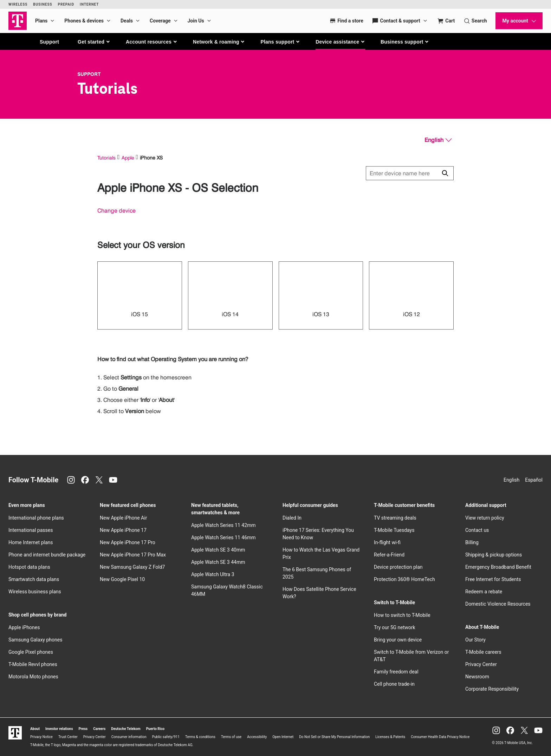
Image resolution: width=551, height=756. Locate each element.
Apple (128, 158)
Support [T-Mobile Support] (89, 74)
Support (49, 42)
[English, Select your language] (438, 140)
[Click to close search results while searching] (445, 173)
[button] (94, 42)
